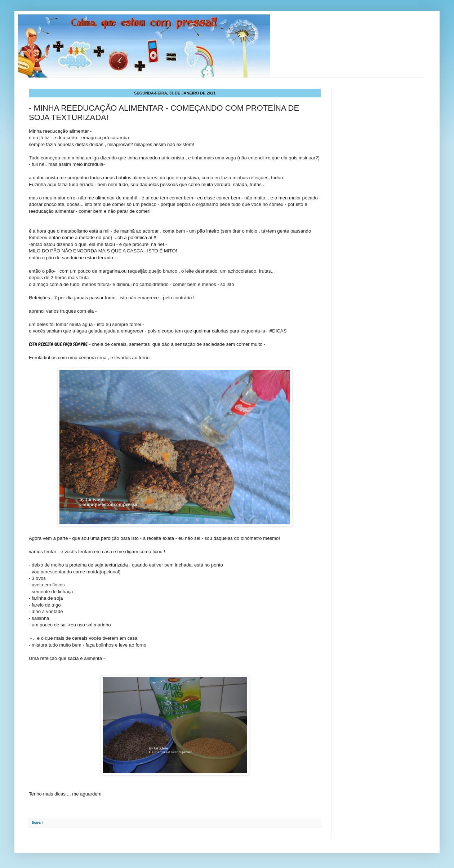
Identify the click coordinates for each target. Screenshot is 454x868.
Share (36, 823)
